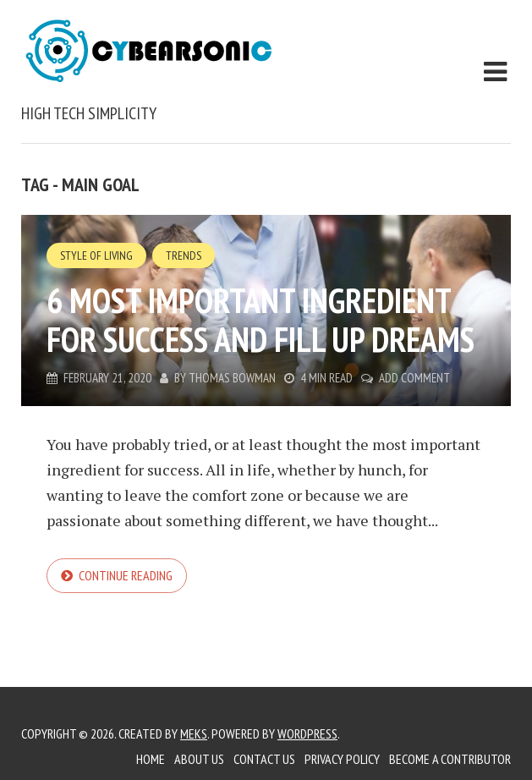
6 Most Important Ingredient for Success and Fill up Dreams (261, 320)
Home (151, 759)
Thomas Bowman (232, 378)
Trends (184, 255)
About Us (199, 759)
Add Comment (414, 378)
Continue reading (126, 575)
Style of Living (96, 255)
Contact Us (264, 759)
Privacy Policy (342, 759)
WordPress (307, 733)
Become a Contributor (450, 759)
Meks (194, 733)
